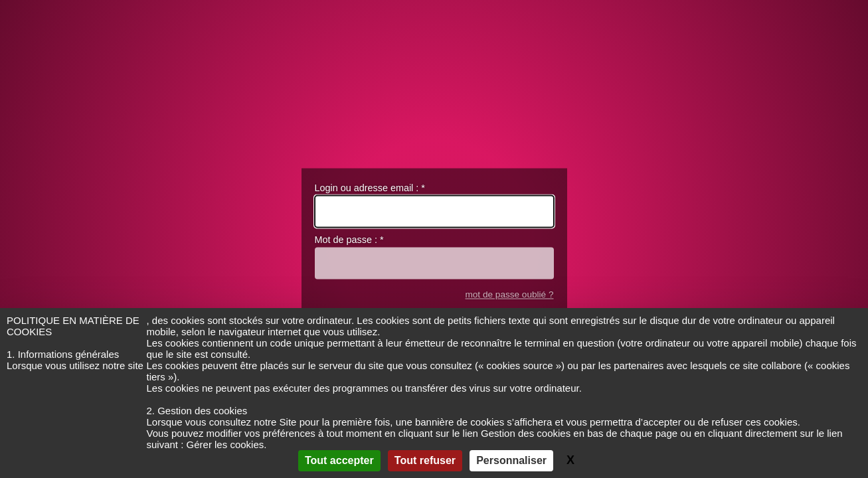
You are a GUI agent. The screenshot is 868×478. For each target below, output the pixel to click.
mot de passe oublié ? (509, 294)
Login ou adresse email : (370, 188)
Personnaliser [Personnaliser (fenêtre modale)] (511, 460)
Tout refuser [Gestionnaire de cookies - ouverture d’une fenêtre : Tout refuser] (425, 460)
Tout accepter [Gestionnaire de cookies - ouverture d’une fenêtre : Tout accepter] (339, 460)
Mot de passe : (349, 240)
